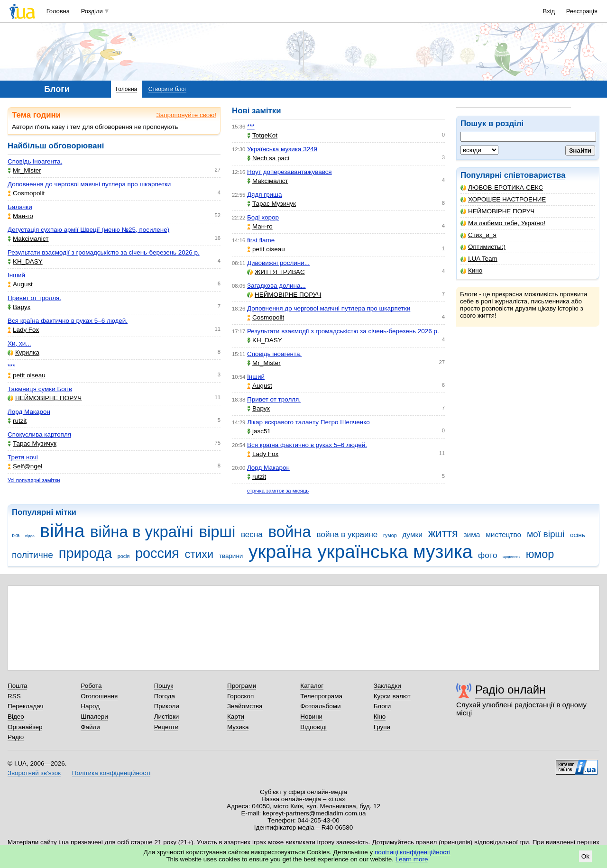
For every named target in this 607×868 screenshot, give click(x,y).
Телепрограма (321, 696)
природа (85, 553)
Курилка (23, 352)
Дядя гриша (264, 195)
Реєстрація (582, 11)
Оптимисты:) (483, 247)
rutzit (17, 421)
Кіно (380, 717)
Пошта (17, 686)
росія (124, 556)
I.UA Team (479, 259)
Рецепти (166, 727)
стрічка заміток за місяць (278, 491)
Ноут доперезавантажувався (290, 172)
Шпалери (94, 717)
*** (11, 366)
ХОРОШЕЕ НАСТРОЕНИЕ (503, 199)
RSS (14, 696)
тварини (231, 556)
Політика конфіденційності (111, 773)
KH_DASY (25, 261)
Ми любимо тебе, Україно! (503, 223)
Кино (471, 270)
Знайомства (245, 706)
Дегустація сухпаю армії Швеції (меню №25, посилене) (88, 230)
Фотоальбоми (320, 706)
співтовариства (535, 175)
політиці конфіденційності (413, 852)
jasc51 (259, 431)
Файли (90, 727)
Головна (58, 11)
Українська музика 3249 (282, 149)
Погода (165, 696)
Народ (90, 706)
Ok (585, 856)
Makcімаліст (28, 239)
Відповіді (313, 727)
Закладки (387, 686)
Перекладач (25, 706)
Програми (242, 686)
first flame (261, 240)
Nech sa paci (268, 158)
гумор (390, 535)
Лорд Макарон (29, 412)
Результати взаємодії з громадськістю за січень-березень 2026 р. (104, 252)
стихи (199, 554)
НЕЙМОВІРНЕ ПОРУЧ (497, 211)
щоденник (511, 557)
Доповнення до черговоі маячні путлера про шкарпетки (89, 184)
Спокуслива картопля (39, 434)
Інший (16, 275)
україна (280, 552)
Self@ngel (25, 466)
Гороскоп (240, 696)
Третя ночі (23, 457)
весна (252, 535)
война (290, 532)
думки (412, 535)
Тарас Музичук (32, 443)
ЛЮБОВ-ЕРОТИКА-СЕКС (502, 187)
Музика (238, 727)
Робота (91, 686)
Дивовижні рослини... (278, 263)
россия (157, 553)
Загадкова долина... (276, 286)
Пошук (164, 686)
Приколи (167, 706)
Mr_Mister (24, 170)
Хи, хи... (19, 343)
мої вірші (546, 534)
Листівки (167, 717)
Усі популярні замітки (34, 480)
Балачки (20, 207)
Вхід (549, 11)
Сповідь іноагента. (35, 161)
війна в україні (142, 532)
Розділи (92, 11)
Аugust (20, 284)
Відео (16, 717)
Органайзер (25, 727)
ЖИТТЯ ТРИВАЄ (276, 272)
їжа (16, 535)
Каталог (312, 686)
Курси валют (392, 696)
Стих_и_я (478, 235)
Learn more (412, 859)
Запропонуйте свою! (186, 115)
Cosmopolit (26, 193)
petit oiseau (27, 375)
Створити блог (168, 89)
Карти (236, 717)
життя (443, 533)
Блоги (382, 706)
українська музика (395, 552)
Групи (382, 727)
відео (30, 536)
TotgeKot (262, 135)
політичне (32, 555)
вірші (217, 532)
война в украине (347, 535)
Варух (19, 307)
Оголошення (99, 696)
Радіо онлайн (510, 690)
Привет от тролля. (34, 298)
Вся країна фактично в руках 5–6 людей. (68, 321)
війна (62, 531)
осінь (578, 535)
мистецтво (503, 535)
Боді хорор (263, 217)
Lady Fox (23, 330)
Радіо (16, 737)
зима (472, 535)
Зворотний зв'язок (34, 773)
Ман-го (20, 216)
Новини (311, 717)
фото (487, 555)
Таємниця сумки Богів (40, 389)
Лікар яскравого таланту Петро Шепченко (308, 422)
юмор (540, 554)
